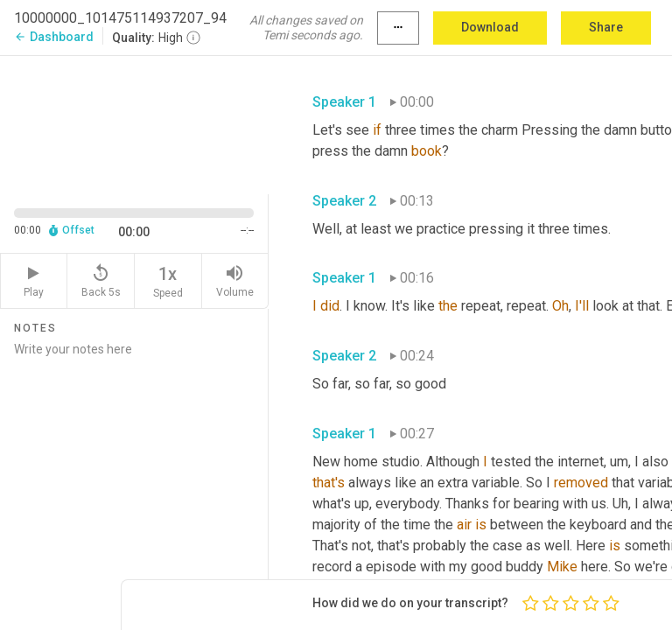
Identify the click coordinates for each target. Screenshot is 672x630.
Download (490, 27)
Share (606, 27)
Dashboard (54, 37)
